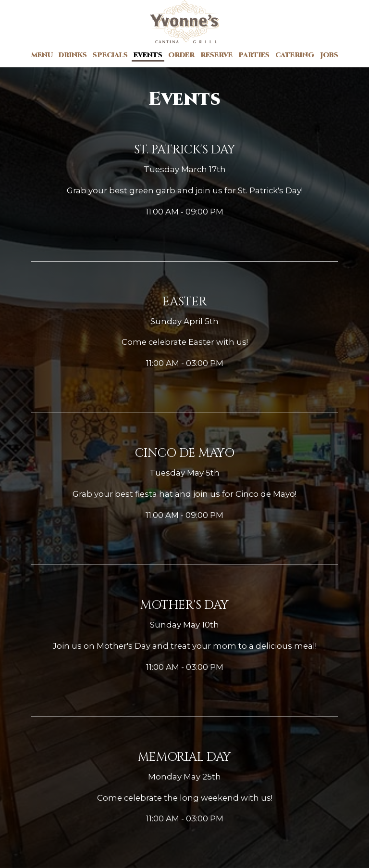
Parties (254, 55)
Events (148, 55)
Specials (110, 55)
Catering (295, 55)
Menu (42, 55)
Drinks (73, 55)
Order (181, 55)
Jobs (329, 55)
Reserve (216, 55)
